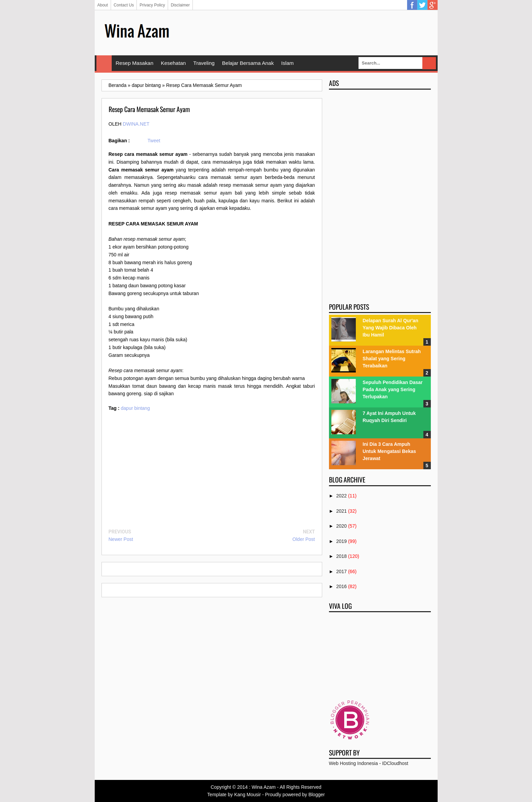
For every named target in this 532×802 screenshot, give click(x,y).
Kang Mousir (248, 795)
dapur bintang (135, 408)
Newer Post (121, 539)
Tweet (154, 141)
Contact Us (124, 5)
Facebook (412, 5)
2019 (341, 541)
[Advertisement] (307, 32)
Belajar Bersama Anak (248, 63)
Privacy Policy (152, 5)
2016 (341, 586)
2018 (341, 556)
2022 (341, 496)
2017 (341, 571)
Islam (287, 63)
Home (104, 63)
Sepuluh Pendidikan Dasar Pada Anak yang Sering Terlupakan (393, 389)
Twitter (422, 5)
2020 (341, 526)
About (103, 5)
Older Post (304, 539)
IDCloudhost (395, 763)
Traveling (204, 63)
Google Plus (433, 5)
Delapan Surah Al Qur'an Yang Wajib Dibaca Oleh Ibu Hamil (390, 328)
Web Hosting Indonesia (354, 763)
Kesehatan (173, 63)
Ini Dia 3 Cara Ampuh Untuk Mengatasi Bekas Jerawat (389, 451)
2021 (341, 511)
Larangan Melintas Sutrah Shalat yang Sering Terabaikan (392, 359)
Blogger (316, 795)
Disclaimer (180, 5)
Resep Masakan (135, 63)
